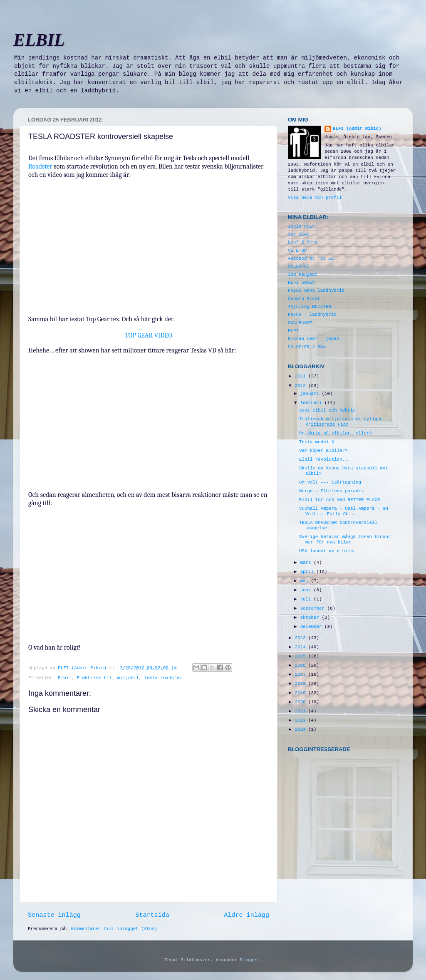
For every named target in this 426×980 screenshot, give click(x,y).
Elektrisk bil (94, 678)
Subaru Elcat (304, 299)
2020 (302, 702)
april (308, 572)
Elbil (64, 678)
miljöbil (128, 678)
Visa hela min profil (315, 198)
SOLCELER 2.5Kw (307, 347)
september (314, 608)
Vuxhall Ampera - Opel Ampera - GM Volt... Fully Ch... (344, 511)
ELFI (293, 331)
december (312, 627)
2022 (302, 720)
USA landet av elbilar (327, 551)
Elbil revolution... (325, 459)
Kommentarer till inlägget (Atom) (114, 929)
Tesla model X (317, 442)
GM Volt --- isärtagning (330, 482)
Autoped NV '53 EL (311, 258)
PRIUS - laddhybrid (312, 315)
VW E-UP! (299, 251)
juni (307, 590)
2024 (302, 729)
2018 (302, 684)
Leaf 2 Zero (303, 242)
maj (306, 581)
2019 (302, 693)
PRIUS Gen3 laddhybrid (316, 290)
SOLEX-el (299, 266)
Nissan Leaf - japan (313, 339)
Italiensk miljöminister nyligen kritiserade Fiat (341, 422)
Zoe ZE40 (299, 234)
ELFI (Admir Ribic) (83, 668)
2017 (302, 675)
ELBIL (39, 40)
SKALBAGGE (300, 323)
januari (311, 394)
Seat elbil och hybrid (327, 410)
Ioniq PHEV (301, 226)
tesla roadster (163, 678)
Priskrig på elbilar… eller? (336, 433)
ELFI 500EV (301, 283)
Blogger (249, 960)
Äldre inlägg (246, 915)
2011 (302, 376)
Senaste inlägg (54, 915)
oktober (311, 618)
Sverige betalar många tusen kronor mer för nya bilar (345, 540)
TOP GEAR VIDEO (149, 335)
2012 (302, 386)
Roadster (41, 166)
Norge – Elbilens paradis (332, 491)
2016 (302, 665)
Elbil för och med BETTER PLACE (339, 500)
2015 (302, 656)
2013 (302, 638)
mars (307, 563)
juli (307, 599)
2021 (302, 711)
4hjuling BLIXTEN (310, 307)
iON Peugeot (303, 275)
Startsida (152, 915)
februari (312, 403)
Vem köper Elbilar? (323, 451)
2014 (302, 647)
